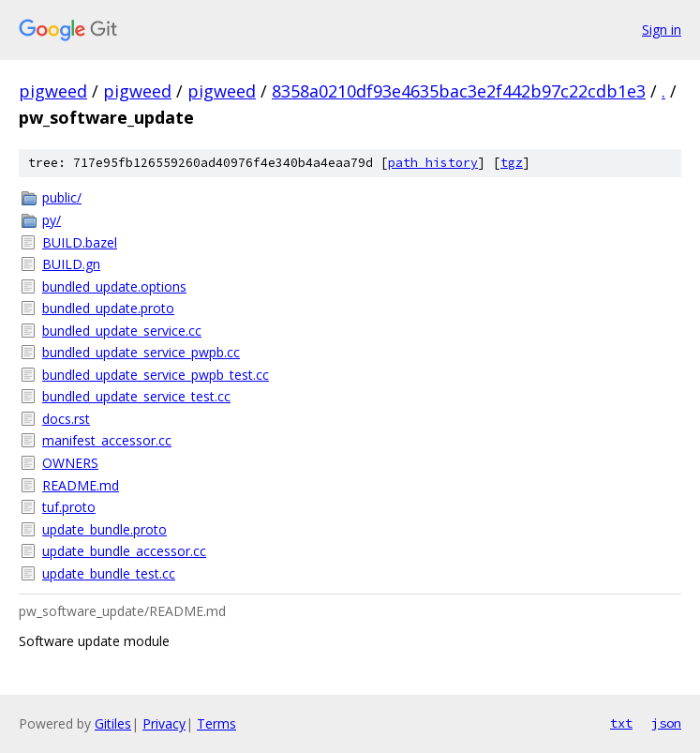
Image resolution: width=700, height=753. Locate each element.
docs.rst (66, 419)
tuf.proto (69, 507)
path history (433, 163)
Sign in (662, 30)
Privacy (164, 723)
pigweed (53, 91)
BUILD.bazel (80, 242)
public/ (62, 197)
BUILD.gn (71, 264)
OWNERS (70, 463)
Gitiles (113, 723)
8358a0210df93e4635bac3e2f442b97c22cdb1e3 (459, 91)
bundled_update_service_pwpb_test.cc (156, 375)
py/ (52, 220)
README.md (81, 485)
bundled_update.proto (108, 308)
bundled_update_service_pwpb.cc (141, 352)
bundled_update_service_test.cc (136, 396)
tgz (512, 163)
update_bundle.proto (104, 529)
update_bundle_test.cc (109, 573)
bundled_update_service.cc (122, 331)
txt (621, 723)
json (666, 723)
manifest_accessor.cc (107, 440)
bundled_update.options (114, 286)
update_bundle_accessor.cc (124, 551)
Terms (216, 723)
